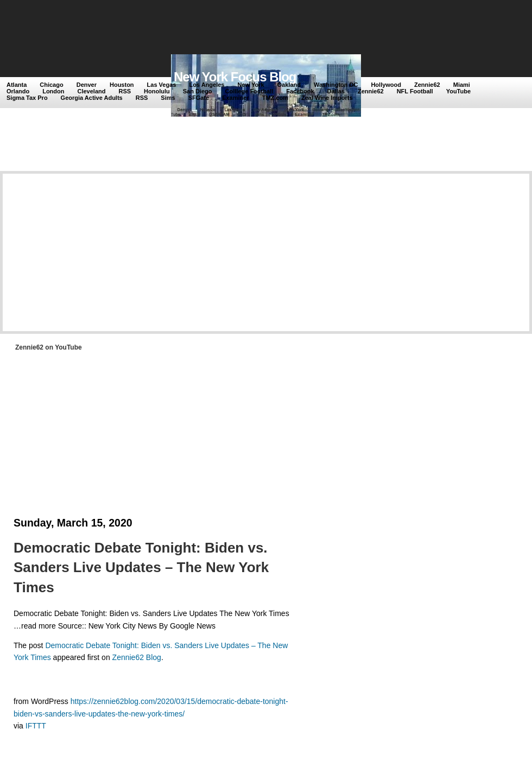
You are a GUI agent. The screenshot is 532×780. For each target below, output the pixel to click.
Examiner (236, 98)
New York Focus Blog (235, 77)
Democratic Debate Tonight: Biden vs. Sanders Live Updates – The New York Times (141, 567)
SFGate (199, 98)
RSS (125, 91)
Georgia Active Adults (92, 98)
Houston (122, 85)
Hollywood (386, 85)
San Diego (198, 91)
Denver (87, 85)
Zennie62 (427, 85)
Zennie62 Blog (137, 657)
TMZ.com (275, 98)
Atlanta (17, 85)
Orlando (18, 91)
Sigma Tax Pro (27, 98)
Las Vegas (162, 85)
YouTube (458, 91)
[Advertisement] (206, 28)
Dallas (336, 91)
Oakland (289, 85)
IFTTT (36, 726)
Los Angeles (207, 85)
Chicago (51, 85)
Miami (462, 85)
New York (251, 85)
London (53, 91)
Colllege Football (249, 91)
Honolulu (157, 91)
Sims (168, 98)
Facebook (300, 91)
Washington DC (336, 85)
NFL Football (415, 91)
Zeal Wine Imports (327, 98)
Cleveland (92, 91)
